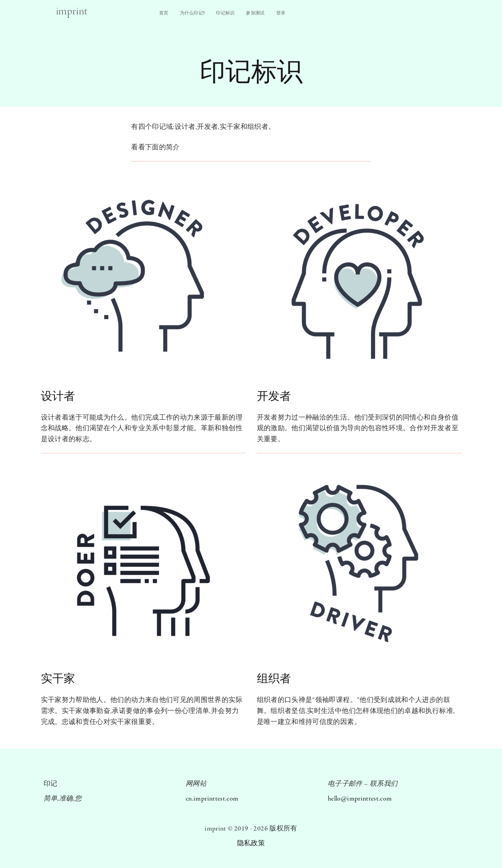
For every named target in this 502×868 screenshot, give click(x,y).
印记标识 (225, 13)
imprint (72, 12)
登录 (281, 13)
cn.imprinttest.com (212, 799)
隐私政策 (251, 844)
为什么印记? (192, 13)
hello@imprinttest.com (360, 799)
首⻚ (164, 13)
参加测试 (255, 13)
